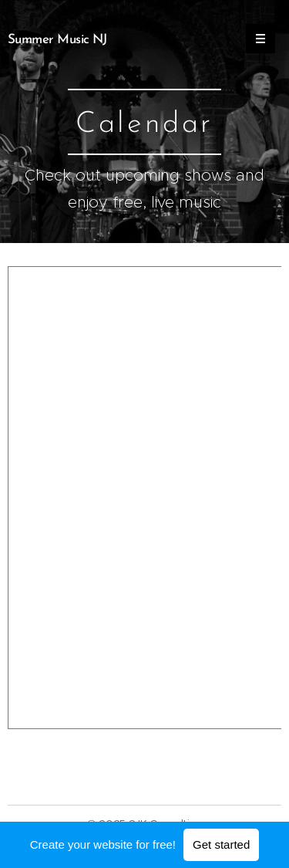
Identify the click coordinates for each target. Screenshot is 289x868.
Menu (255, 39)
